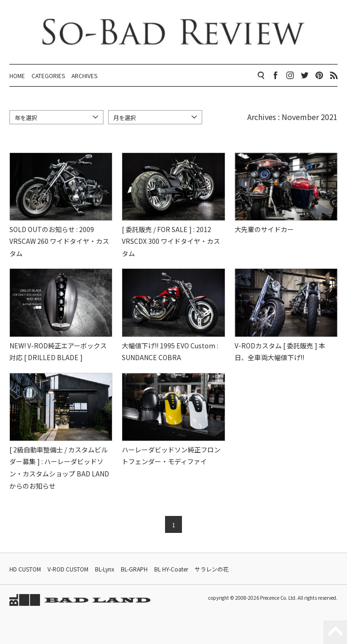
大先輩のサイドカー (264, 229)
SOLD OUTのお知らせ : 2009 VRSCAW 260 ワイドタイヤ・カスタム (59, 241)
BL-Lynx (105, 569)
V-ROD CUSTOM (68, 569)
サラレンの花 (212, 569)
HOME (17, 76)
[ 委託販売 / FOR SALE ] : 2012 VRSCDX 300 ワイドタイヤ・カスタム (171, 241)
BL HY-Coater (171, 569)
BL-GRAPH (134, 569)
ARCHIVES (84, 76)
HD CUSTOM (25, 569)
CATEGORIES (48, 76)
